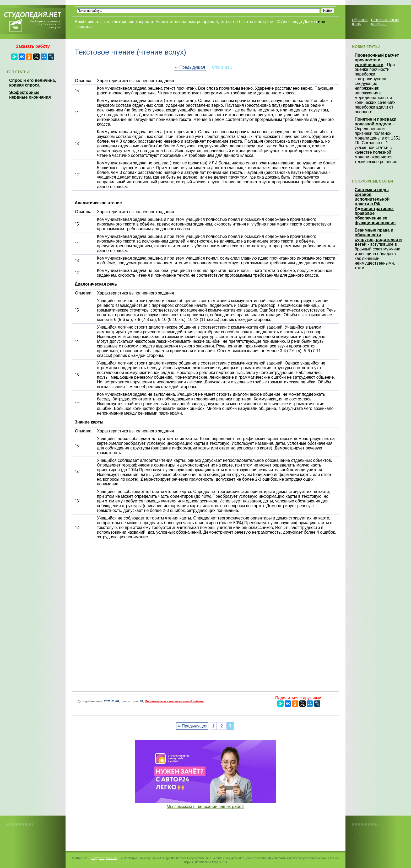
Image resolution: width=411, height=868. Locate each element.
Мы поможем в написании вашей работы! (175, 701)
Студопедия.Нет (104, 858)
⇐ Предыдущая (190, 67)
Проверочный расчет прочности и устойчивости (377, 60)
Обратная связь (360, 22)
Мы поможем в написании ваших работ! (206, 807)
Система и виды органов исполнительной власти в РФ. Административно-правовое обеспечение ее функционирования (375, 206)
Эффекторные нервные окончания (30, 95)
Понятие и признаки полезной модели (375, 122)
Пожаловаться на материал (385, 22)
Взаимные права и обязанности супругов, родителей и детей (378, 237)
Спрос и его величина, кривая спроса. (33, 83)
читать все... (84, 27)
